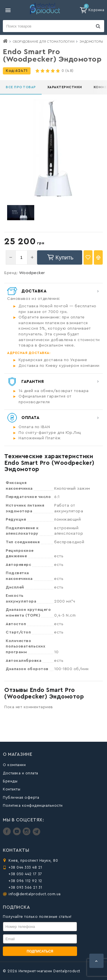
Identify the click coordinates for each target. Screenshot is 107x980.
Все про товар (21, 87)
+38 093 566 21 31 (25, 887)
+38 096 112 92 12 (25, 881)
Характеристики (65, 87)
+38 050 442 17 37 (25, 874)
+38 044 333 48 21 (25, 867)
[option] (21, 213)
